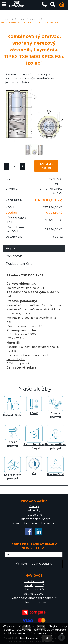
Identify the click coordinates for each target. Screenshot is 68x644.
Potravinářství (13, 406)
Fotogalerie (34, 515)
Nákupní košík (34, 589)
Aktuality (34, 510)
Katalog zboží (34, 585)
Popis (10, 248)
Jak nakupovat (34, 594)
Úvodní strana (34, 581)
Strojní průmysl (55, 407)
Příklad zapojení (18, 363)
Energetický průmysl (13, 468)
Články (34, 506)
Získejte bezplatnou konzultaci (34, 523)
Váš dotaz (14, 256)
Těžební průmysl (13, 436)
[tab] (34, 245)
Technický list (16, 359)
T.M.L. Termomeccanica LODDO (50, 189)
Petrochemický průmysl (34, 437)
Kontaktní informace (34, 602)
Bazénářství (55, 466)
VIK (34, 466)
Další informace (27, 638)
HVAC (34, 405)
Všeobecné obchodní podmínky (34, 598)
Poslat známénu (19, 264)
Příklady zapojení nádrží (34, 519)
